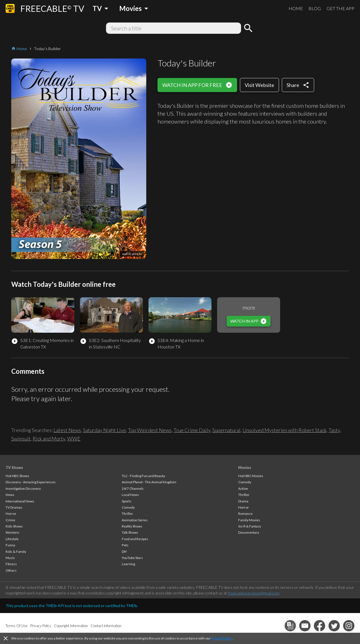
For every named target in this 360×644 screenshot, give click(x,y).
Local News (130, 495)
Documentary (249, 532)
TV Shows (14, 468)
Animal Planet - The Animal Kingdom (149, 482)
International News (20, 501)
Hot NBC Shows (17, 476)
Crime (10, 520)
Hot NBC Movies (251, 476)
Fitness (11, 564)
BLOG (315, 8)
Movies (245, 468)
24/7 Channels (133, 488)
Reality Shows (132, 526)
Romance (245, 514)
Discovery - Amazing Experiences (31, 482)
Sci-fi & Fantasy (250, 526)
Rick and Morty (49, 439)
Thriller (127, 514)
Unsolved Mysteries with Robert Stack (284, 430)
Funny (10, 545)
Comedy (128, 507)
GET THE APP (340, 8)
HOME (296, 8)
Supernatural (226, 430)
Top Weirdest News (150, 430)
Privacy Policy (221, 638)
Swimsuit (21, 439)
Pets (125, 545)
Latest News (67, 430)
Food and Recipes (135, 539)
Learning (128, 564)
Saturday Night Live (104, 430)
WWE (74, 439)
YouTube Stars (132, 558)
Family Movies (249, 520)
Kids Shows (14, 526)
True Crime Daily (192, 430)
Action (243, 488)
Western (12, 532)
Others (11, 570)
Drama (243, 501)
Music (10, 558)
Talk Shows (130, 532)
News (10, 495)
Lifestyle (12, 539)
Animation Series (135, 520)
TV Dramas (14, 507)
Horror (11, 514)
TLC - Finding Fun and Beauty (143, 476)
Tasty (334, 430)
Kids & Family (16, 552)
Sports (127, 501)
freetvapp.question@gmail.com (254, 593)
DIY (124, 552)
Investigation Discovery (23, 488)
